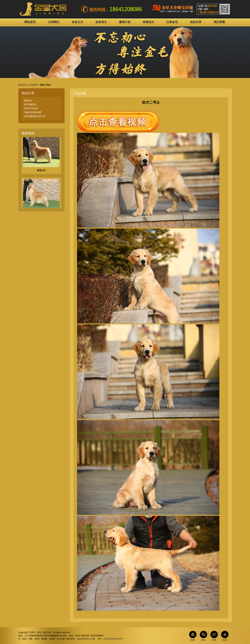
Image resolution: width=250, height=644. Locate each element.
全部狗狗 (33, 85)
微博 (214, 640)
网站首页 (30, 22)
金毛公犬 (41, 171)
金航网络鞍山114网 (86, 639)
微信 (203, 640)
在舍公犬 (77, 22)
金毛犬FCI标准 (31, 108)
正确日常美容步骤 (33, 112)
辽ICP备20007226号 (113, 639)
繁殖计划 (125, 22)
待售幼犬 (148, 22)
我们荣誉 (219, 22)
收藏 (225, 640)
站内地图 (61, 639)
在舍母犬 (101, 22)
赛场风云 (28, 101)
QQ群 (193, 640)
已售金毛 (172, 22)
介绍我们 (54, 22)
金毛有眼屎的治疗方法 (35, 116)
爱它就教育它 (30, 104)
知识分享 (196, 22)
